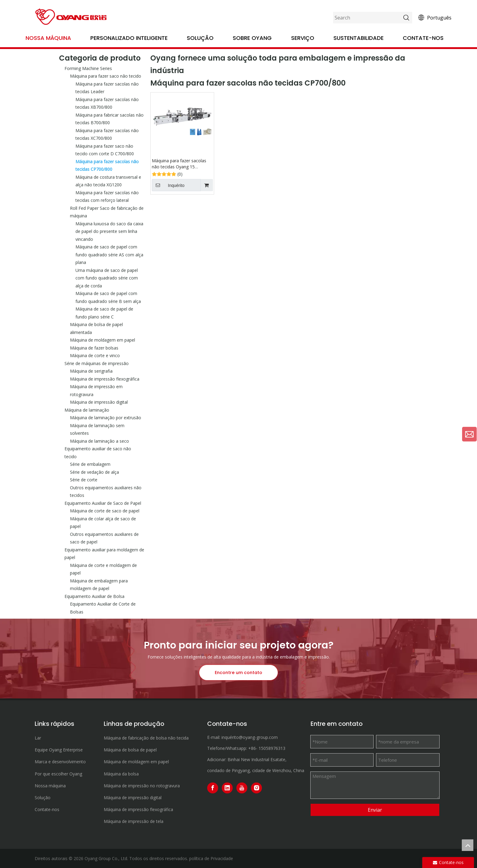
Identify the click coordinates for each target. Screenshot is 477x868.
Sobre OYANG (252, 38)
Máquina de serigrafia (91, 371)
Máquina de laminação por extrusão (106, 418)
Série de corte (84, 480)
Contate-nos (423, 38)
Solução (200, 38)
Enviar (375, 810)
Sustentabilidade (359, 38)
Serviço (303, 38)
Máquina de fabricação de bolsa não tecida (146, 738)
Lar (38, 738)
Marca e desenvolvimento (60, 762)
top (468, 845)
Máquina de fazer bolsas (94, 348)
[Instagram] (256, 788)
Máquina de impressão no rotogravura (142, 786)
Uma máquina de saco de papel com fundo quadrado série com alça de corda (107, 278)
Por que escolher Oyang (58, 774)
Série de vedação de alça (94, 472)
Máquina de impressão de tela (134, 821)
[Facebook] (213, 788)
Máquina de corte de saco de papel (105, 511)
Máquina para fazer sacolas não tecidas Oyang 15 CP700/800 (179, 164)
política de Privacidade (211, 858)
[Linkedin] (227, 788)
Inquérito (168, 185)
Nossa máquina (48, 38)
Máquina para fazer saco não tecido (106, 76)
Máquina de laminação (87, 410)
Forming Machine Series (88, 68)
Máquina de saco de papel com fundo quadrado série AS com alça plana (109, 255)
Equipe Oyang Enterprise (59, 750)
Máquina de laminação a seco (99, 441)
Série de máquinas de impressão (97, 363)
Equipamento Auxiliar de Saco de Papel (103, 503)
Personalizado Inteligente (129, 38)
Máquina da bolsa (121, 774)
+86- (253, 748)
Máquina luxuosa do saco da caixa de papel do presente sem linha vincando (109, 231)
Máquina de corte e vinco (95, 355)
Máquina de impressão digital (99, 402)
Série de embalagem (90, 464)
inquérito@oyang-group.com (250, 737)
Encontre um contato (238, 673)
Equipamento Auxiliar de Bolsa (94, 596)
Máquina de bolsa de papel (130, 750)
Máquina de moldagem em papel (103, 340)
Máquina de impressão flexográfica (105, 379)
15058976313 (272, 748)
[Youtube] (242, 788)
